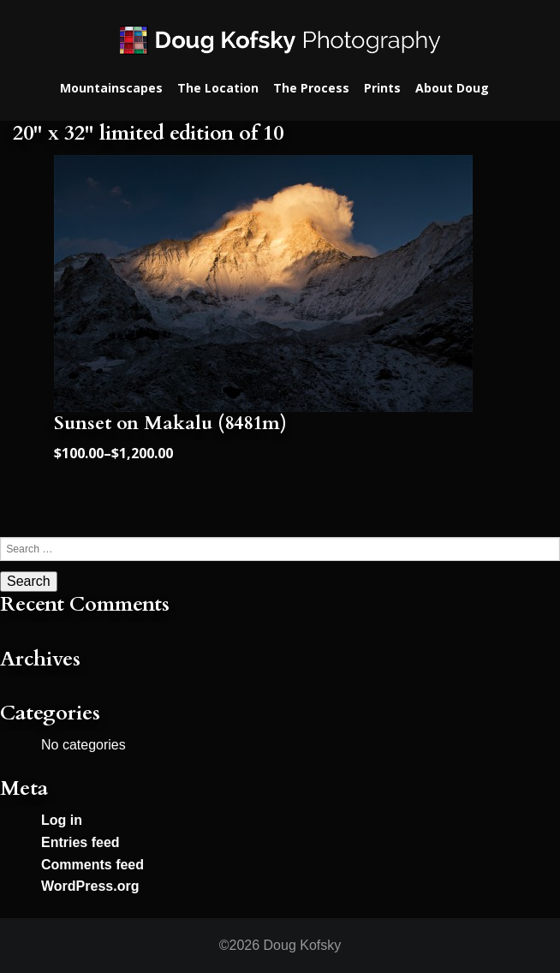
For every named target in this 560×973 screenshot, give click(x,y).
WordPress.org (90, 886)
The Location (218, 88)
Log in (62, 820)
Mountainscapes (111, 88)
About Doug (452, 88)
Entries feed (80, 842)
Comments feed (92, 865)
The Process (311, 88)
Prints (382, 88)
